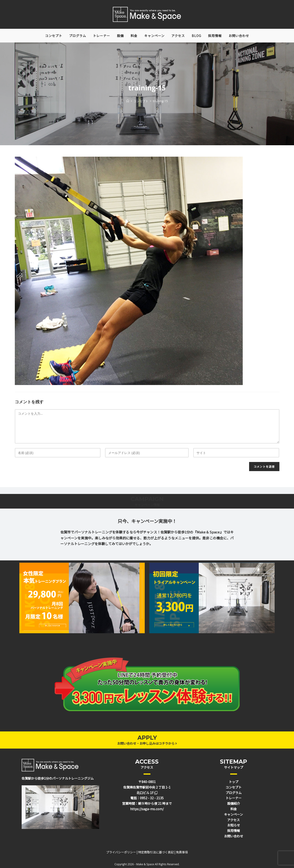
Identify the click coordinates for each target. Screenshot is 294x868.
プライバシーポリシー (121, 852)
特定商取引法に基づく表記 (156, 852)
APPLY (147, 738)
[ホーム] (128, 101)
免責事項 (182, 852)
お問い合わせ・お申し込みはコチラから (147, 743)
